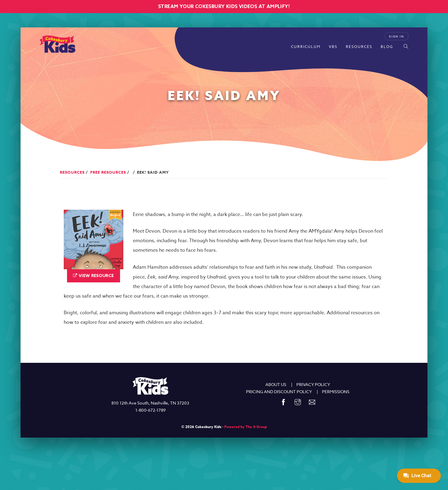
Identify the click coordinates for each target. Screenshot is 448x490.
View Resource (96, 276)
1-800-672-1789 (150, 410)
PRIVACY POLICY (313, 384)
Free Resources (108, 172)
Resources (359, 47)
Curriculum (306, 47)
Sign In (397, 36)
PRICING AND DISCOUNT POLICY (279, 392)
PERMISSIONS (336, 392)
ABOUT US (276, 384)
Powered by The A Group (246, 427)
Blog (387, 47)
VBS (333, 47)
